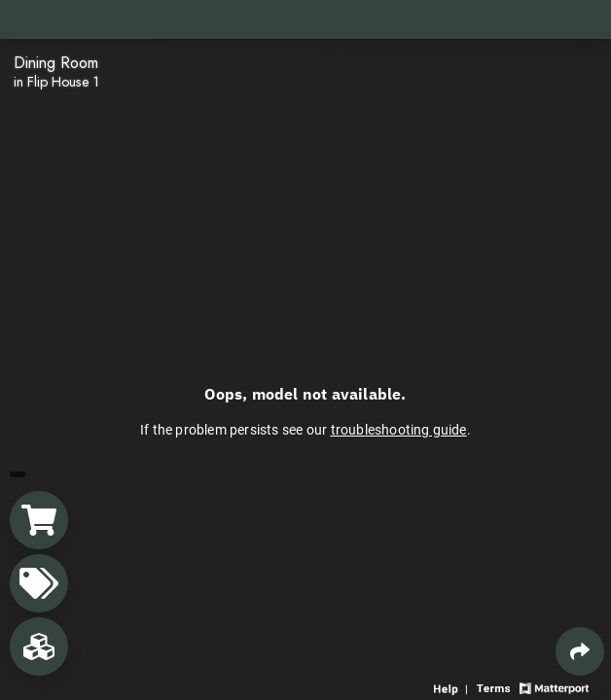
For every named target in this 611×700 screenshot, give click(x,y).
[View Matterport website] (554, 687)
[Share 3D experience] (580, 651)
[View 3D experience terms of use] (495, 687)
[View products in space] (39, 583)
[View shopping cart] (39, 520)
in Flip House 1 (56, 82)
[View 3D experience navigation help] (453, 687)
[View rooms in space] (39, 647)
